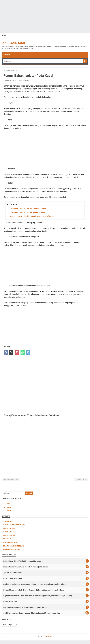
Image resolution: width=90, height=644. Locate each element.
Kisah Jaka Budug (10, 601)
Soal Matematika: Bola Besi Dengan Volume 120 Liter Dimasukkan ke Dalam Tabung (35, 584)
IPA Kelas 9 (7, 511)
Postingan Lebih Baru (11, 479)
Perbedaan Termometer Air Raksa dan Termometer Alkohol (25, 607)
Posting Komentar (23, 81)
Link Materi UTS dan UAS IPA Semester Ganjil (27, 212)
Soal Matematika (11, 542)
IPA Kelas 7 (7, 504)
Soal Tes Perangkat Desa (13, 546)
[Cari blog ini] (13, 493)
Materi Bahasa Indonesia (14, 525)
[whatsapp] (23, 352)
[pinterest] (17, 352)
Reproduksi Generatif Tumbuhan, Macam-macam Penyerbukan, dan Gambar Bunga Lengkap (38, 596)
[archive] (10, 625)
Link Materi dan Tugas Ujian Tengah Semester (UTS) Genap (26, 567)
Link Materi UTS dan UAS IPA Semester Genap (28, 209)
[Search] (43, 61)
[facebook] (6, 352)
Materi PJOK (9, 532)
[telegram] (28, 352)
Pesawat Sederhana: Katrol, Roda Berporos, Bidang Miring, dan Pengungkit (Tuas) (34, 590)
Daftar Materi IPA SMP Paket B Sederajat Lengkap (22, 561)
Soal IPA (8, 539)
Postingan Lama (81, 479)
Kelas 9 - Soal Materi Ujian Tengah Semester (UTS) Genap (32, 216)
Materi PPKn (9, 535)
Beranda (7, 55)
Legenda (8, 521)
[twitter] (11, 352)
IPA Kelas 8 (7, 507)
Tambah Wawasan (12, 550)
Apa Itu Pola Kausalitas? (12, 573)
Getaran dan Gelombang (13, 578)
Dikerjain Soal (14, 43)
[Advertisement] (45, 16)
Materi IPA (9, 528)
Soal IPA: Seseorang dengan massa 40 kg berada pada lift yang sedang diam (32, 613)
